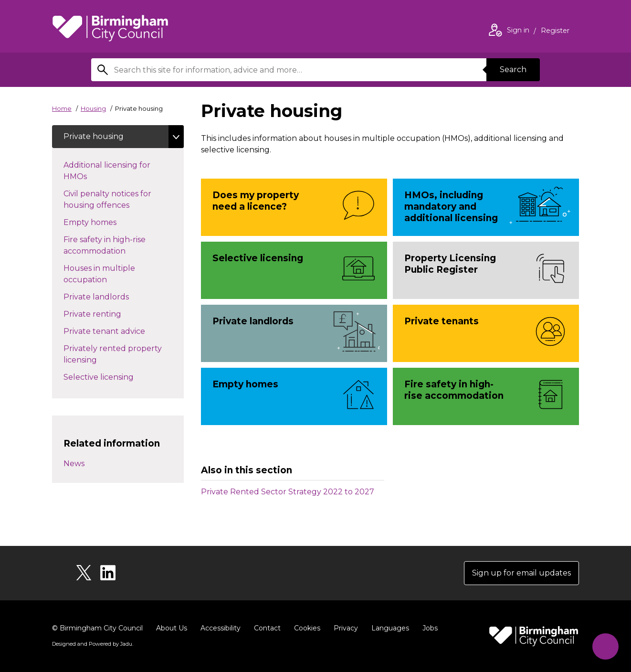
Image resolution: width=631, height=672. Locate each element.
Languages (390, 628)
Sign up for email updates (521, 573)
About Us (172, 628)
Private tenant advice (114, 331)
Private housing (94, 136)
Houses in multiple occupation (102, 274)
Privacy (346, 628)
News (74, 464)
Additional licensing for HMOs (107, 171)
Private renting (102, 313)
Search (513, 69)
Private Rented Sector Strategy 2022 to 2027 (288, 492)
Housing (93, 108)
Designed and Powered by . (93, 644)
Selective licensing (108, 376)
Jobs (430, 628)
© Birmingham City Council (97, 628)
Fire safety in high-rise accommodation (111, 245)
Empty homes (100, 222)
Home (62, 108)
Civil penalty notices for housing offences (107, 199)
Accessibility (221, 628)
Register (555, 32)
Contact (267, 628)
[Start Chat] (605, 646)
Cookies (307, 628)
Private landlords (106, 296)
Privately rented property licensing (113, 354)
